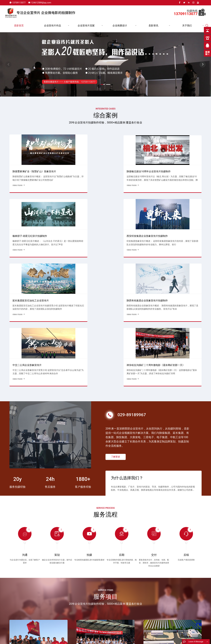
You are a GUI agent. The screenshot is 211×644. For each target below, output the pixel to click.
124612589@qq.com (41, 3)
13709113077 (19, 3)
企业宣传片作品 (52, 25)
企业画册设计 (120, 25)
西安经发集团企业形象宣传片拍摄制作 (179, 164)
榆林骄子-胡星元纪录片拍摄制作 (127, 166)
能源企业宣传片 (98, 639)
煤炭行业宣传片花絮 (129, 639)
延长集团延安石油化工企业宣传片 (29, 223)
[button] (203, 64)
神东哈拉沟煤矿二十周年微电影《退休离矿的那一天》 (179, 221)
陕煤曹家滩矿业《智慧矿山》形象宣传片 (31, 164)
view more (17, 180)
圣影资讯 (153, 25)
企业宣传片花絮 (86, 25)
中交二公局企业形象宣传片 (124, 223)
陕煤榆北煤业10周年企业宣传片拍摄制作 (80, 164)
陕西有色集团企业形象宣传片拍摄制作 (80, 221)
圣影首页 (19, 25)
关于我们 (187, 25)
